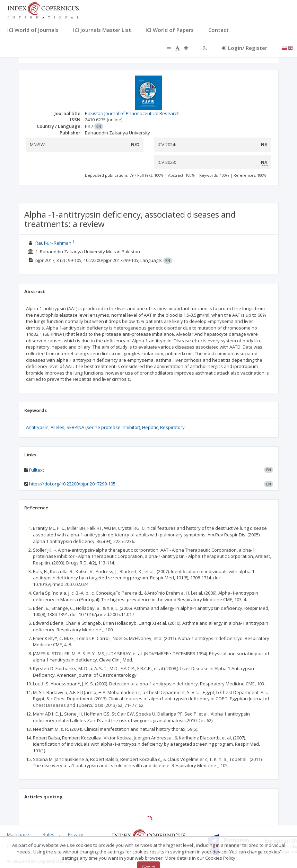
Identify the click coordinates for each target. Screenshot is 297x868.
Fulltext (37, 470)
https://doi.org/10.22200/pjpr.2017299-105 (72, 484)
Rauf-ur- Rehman (53, 243)
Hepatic (150, 427)
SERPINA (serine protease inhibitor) (103, 427)
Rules (49, 834)
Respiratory (172, 427)
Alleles (58, 427)
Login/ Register (244, 48)
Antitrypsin (37, 427)
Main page (18, 834)
